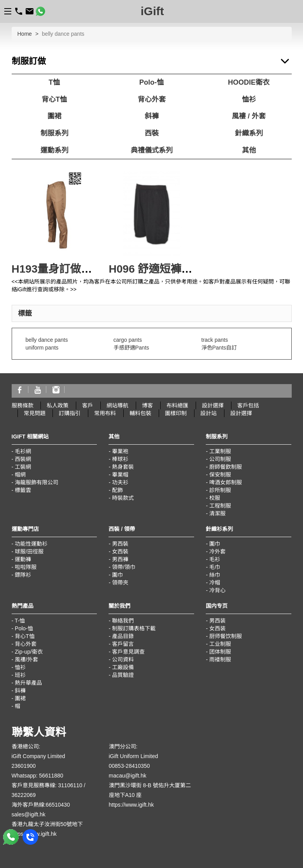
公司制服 (220, 459)
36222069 (24, 795)
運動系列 (54, 150)
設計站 (208, 413)
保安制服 (220, 475)
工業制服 (220, 451)
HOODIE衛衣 (249, 82)
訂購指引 (70, 413)
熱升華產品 (28, 683)
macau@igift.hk (128, 776)
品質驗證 (123, 675)
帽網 (20, 475)
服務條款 (23, 405)
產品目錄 (123, 636)
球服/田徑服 (29, 551)
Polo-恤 (151, 82)
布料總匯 (177, 405)
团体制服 (220, 652)
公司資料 (123, 659)
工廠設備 (123, 667)
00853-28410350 (130, 766)
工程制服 (220, 506)
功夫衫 (120, 482)
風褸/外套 (26, 659)
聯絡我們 (123, 621)
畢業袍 (120, 451)
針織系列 (249, 133)
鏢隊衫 (23, 575)
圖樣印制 (176, 413)
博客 (147, 405)
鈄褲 (20, 691)
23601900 (24, 766)
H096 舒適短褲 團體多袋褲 (174, 269)
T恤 (54, 82)
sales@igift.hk (29, 814)
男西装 (217, 621)
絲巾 (215, 575)
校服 (215, 498)
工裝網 (23, 467)
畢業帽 (120, 475)
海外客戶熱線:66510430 (41, 805)
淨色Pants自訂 (219, 348)
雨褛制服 (220, 659)
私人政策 (58, 405)
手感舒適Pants (131, 348)
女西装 (217, 628)
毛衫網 (23, 451)
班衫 (20, 675)
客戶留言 (123, 644)
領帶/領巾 (124, 567)
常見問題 (35, 413)
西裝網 (23, 459)
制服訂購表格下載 (134, 628)
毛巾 (215, 567)
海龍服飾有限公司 (37, 482)
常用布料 (105, 413)
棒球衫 (120, 459)
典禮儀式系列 (152, 150)
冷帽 (215, 583)
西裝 (152, 133)
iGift (152, 11)
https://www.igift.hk (131, 805)
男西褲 (120, 559)
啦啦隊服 (26, 567)
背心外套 (152, 99)
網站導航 (117, 405)
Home (25, 34)
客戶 (88, 405)
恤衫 (249, 99)
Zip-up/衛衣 (29, 652)
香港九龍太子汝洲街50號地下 (47, 824)
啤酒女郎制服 (226, 482)
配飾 (117, 490)
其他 (249, 150)
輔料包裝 (140, 413)
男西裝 (120, 544)
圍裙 (54, 116)
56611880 (51, 776)
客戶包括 (248, 405)
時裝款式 (123, 498)
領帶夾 (120, 583)
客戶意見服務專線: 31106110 (47, 785)
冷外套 (217, 551)
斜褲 (152, 116)
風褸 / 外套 (249, 116)
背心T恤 (54, 99)
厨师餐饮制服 (226, 636)
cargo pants (128, 340)
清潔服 (217, 513)
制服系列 (54, 133)
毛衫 (215, 559)
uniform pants (42, 348)
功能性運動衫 (31, 544)
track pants (215, 340)
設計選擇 (213, 405)
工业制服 (220, 644)
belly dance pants (47, 340)
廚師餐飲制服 (226, 467)
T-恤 (20, 621)
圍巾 (117, 575)
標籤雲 (23, 490)
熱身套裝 (123, 467)
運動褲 (23, 559)
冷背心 (217, 590)
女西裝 (120, 551)
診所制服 (220, 490)
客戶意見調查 (128, 652)
